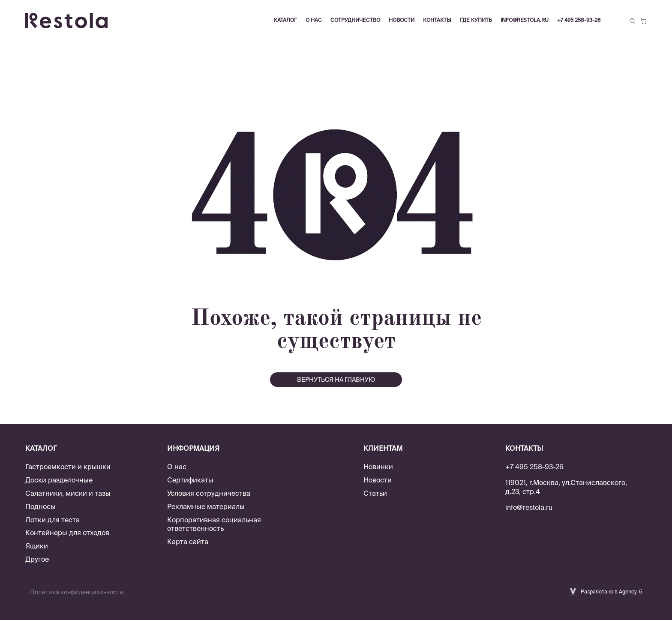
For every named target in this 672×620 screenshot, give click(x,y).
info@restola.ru (525, 20)
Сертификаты (190, 480)
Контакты (437, 20)
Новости (378, 480)
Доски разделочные (59, 480)
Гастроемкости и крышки (68, 467)
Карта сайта (188, 542)
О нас (177, 467)
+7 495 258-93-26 (579, 20)
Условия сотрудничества (209, 493)
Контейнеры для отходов (67, 533)
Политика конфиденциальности (77, 592)
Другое (37, 559)
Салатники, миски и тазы (68, 493)
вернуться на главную (336, 380)
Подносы (40, 506)
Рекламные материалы (206, 506)
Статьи (375, 493)
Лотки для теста (52, 520)
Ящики (37, 546)
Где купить (476, 20)
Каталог (285, 20)
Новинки (378, 467)
